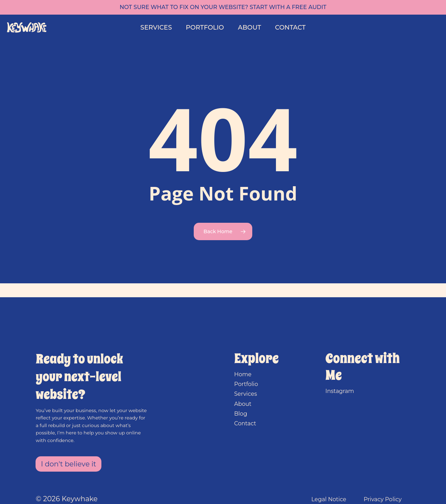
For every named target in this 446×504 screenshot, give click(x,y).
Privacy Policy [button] (383, 499)
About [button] (243, 404)
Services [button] (245, 394)
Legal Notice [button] (329, 499)
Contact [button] (245, 423)
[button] (68, 464)
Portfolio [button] (246, 384)
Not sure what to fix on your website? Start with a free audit (223, 7)
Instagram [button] (340, 391)
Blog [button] (241, 414)
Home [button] (243, 374)
